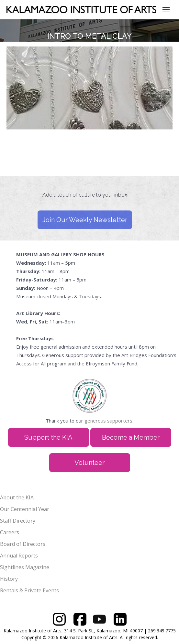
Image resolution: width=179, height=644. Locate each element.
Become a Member (131, 437)
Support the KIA (48, 437)
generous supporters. (109, 421)
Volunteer (89, 463)
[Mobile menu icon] (166, 10)
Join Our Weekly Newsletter (85, 220)
